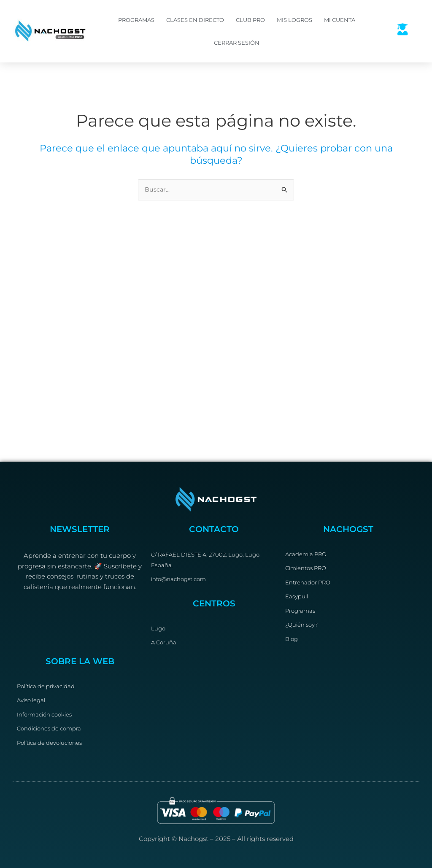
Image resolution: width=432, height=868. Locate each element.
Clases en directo (195, 20)
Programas (136, 20)
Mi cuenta (340, 20)
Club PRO (250, 20)
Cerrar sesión (237, 43)
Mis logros (294, 20)
